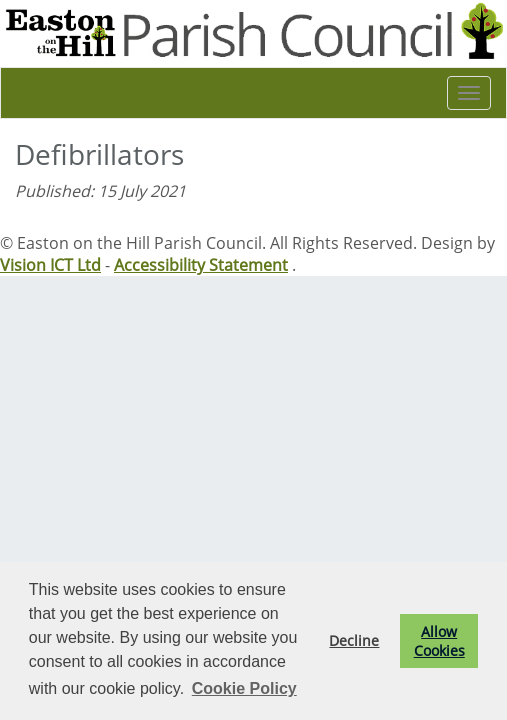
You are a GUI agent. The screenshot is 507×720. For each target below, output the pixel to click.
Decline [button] (354, 640)
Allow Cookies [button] (439, 641)
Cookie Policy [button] (244, 688)
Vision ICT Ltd (50, 265)
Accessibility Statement (201, 265)
